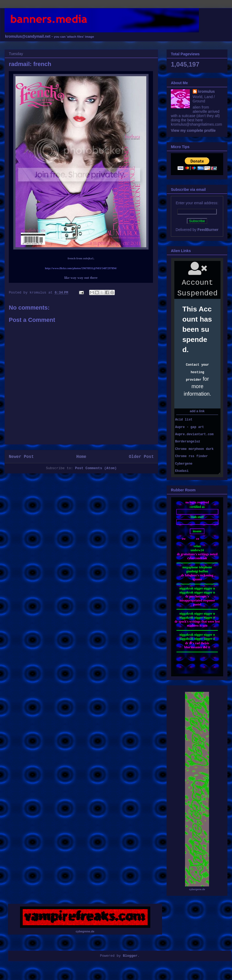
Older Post (141, 457)
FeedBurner (208, 230)
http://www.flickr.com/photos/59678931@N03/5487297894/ (81, 268)
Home (81, 457)
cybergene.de (197, 889)
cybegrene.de (85, 931)
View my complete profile (193, 130)
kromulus (207, 91)
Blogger (130, 956)
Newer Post (21, 457)
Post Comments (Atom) (96, 468)
